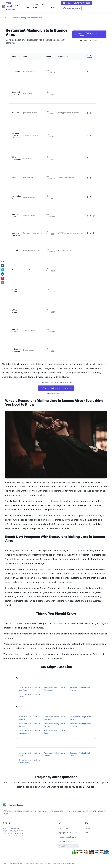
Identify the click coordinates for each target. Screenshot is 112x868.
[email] (3, 283)
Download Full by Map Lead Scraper (87, 34)
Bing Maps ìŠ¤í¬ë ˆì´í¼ (67, 833)
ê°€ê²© (27, 6)
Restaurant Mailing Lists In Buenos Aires (27, 18)
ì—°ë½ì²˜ (53, 6)
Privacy (88, 828)
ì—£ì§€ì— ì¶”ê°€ (72, 8)
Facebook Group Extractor (67, 837)
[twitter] (3, 270)
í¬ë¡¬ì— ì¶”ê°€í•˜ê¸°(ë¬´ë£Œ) (76, 3)
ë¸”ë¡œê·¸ (18, 5)
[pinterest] (3, 278)
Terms (87, 833)
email (44, 787)
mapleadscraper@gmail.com (14, 831)
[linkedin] (3, 274)
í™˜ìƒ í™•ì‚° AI (63, 828)
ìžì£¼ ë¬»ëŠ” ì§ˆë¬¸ (38, 6)
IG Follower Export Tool (66, 841)
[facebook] (3, 266)
